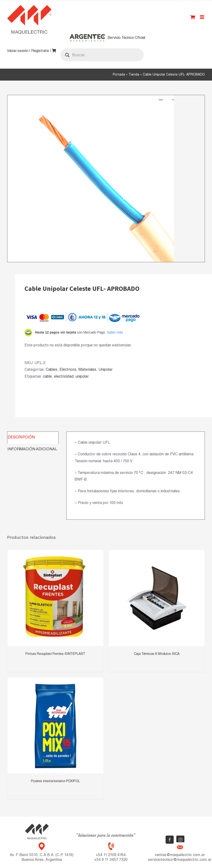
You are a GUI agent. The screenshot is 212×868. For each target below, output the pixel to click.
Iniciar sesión (18, 51)
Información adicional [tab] (32, 450)
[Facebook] (170, 840)
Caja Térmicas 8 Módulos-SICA (157, 654)
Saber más (115, 332)
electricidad (64, 377)
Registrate (40, 51)
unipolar (82, 377)
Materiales (87, 370)
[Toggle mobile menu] (202, 17)
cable (47, 377)
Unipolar (106, 370)
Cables (52, 370)
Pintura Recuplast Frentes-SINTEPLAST (55, 654)
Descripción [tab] (21, 438)
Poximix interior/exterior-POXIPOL (55, 781)
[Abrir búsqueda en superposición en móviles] (102, 55)
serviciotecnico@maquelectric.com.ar (180, 860)
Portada (119, 75)
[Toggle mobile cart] (193, 17)
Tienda (134, 75)
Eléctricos (68, 370)
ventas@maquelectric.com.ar (180, 855)
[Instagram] (180, 840)
